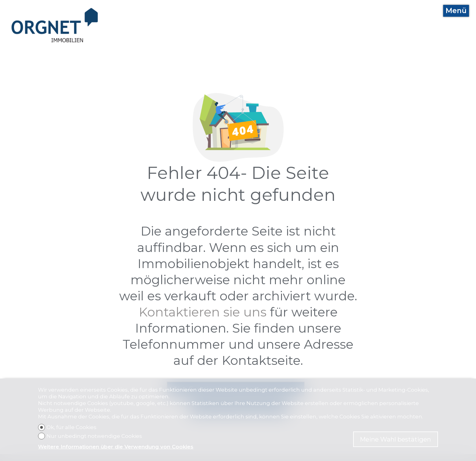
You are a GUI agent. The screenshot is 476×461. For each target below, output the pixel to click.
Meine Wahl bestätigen (395, 439)
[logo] (55, 25)
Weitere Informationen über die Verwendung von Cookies (116, 447)
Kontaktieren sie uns (203, 312)
